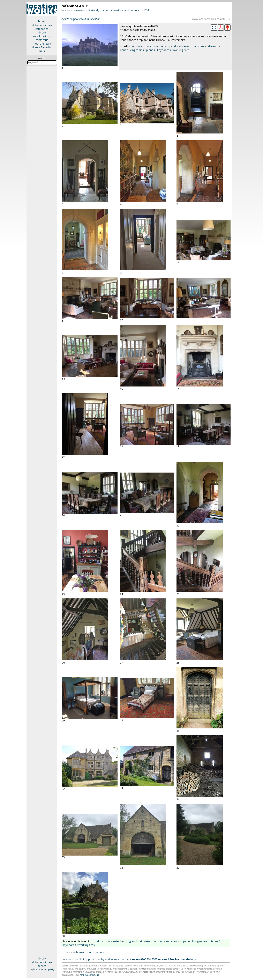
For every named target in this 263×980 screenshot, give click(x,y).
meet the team (42, 44)
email (165, 959)
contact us (42, 40)
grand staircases (179, 46)
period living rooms (132, 50)
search (42, 966)
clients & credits (42, 47)
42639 (146, 10)
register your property (42, 969)
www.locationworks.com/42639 (211, 19)
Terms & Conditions (89, 975)
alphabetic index (42, 25)
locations (67, 10)
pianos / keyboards (159, 50)
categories (42, 29)
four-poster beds (155, 46)
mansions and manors (125, 10)
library (42, 32)
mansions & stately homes (92, 10)
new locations (42, 36)
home (42, 21)
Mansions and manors (90, 952)
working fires (181, 50)
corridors (137, 46)
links (42, 51)
